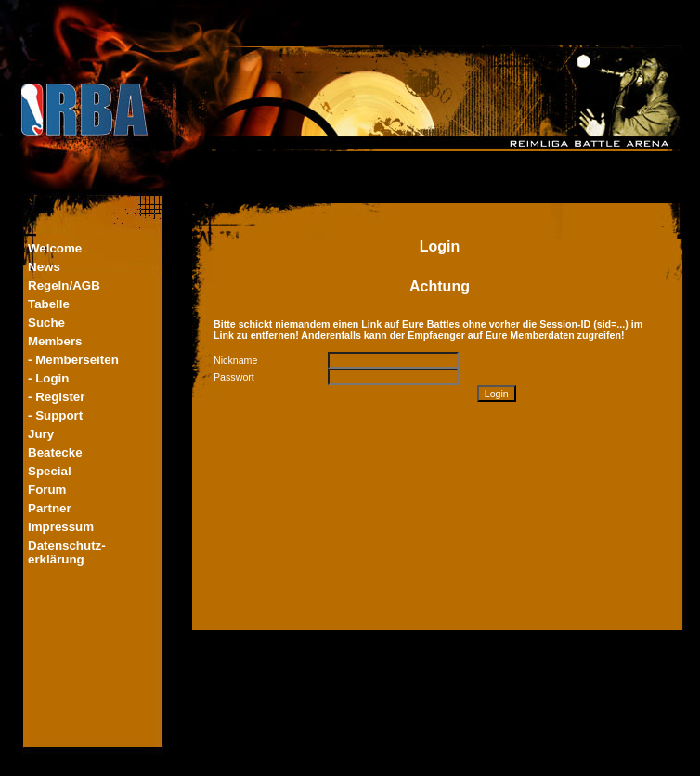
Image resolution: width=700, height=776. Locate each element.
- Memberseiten (73, 360)
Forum (47, 490)
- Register (56, 397)
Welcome (55, 248)
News (44, 267)
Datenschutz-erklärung (67, 552)
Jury (41, 434)
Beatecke (55, 453)
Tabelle (49, 304)
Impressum (61, 527)
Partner (50, 508)
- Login (48, 378)
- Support (55, 415)
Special (50, 471)
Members (55, 341)
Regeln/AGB (64, 285)
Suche (46, 323)
